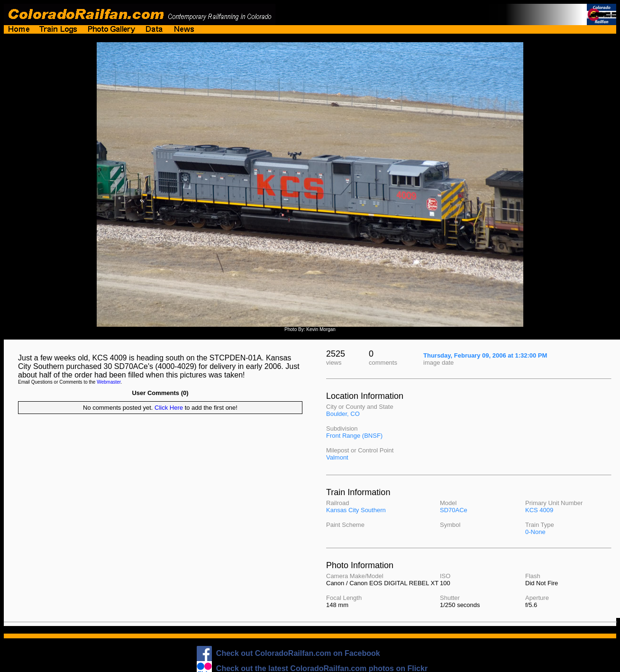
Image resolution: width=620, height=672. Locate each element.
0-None (535, 532)
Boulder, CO (343, 414)
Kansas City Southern (356, 510)
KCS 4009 (539, 510)
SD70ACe (454, 510)
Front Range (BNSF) (354, 436)
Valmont (337, 457)
